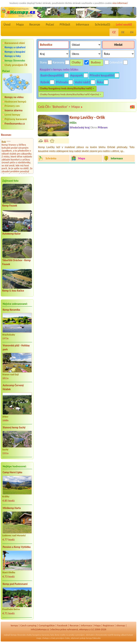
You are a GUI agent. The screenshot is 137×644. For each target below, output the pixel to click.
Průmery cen (12, 106)
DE (123, 32)
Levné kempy (12, 115)
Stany (43, 62)
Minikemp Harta (12, 508)
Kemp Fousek (10, 206)
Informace (82, 24)
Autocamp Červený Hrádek (13, 387)
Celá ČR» (45, 107)
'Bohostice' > (61, 107)
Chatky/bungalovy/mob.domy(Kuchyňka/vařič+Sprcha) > (71, 94)
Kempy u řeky (13, 56)
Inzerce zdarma (14, 110)
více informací (120, 3)
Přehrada (62, 82)
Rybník (45, 82)
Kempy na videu (14, 97)
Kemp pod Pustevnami (15, 584)
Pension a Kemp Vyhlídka (17, 547)
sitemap (121, 625)
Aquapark (77, 75)
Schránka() (103, 24)
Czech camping (28, 625)
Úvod (7, 24)
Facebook (62, 625)
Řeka (100, 82)
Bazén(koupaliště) (52, 75)
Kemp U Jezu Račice (13, 291)
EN (132, 32)
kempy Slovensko (15, 60)
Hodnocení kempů (15, 102)
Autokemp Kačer (12, 234)
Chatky (76, 62)
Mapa (20, 24)
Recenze (35, 24)
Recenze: (6, 135)
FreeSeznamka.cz (15, 124)
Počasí (50, 24)
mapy (39, 638)
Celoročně (116, 62)
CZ (114, 32)
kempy (14, 625)
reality (63, 635)
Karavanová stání (15, 43)
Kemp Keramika (11, 310)
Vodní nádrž (82, 82)
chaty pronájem (58, 638)
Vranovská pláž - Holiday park (16, 348)
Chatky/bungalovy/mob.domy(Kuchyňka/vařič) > (67, 88)
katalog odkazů (120, 635)
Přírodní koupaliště (102, 75)
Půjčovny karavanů (16, 119)
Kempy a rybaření (15, 47)
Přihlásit (65, 24)
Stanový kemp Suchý (14, 427)
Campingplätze (47, 625)
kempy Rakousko (93, 638)
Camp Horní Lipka (12, 472)
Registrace (108, 625)
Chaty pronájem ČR (16, 65)
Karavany (59, 62)
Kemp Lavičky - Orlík (87, 117)
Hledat (118, 45)
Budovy (96, 62)
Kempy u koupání (15, 52)
